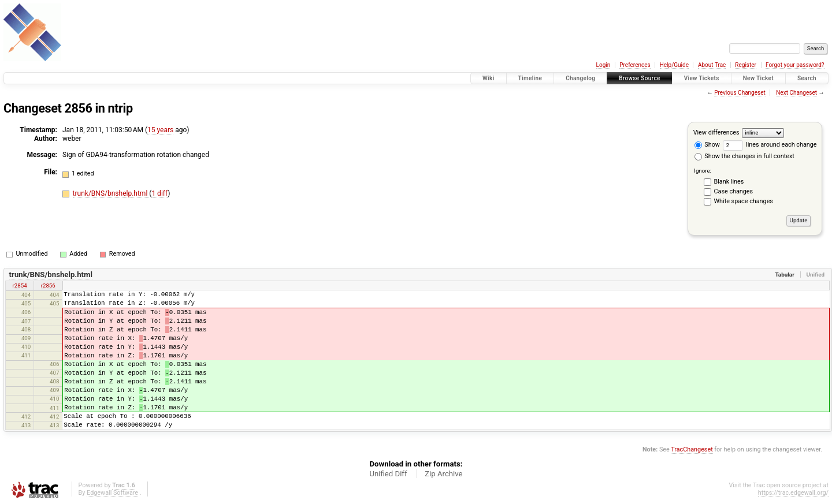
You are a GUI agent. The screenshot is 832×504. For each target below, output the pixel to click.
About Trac (712, 65)
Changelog (580, 78)
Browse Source (640, 78)
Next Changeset (796, 93)
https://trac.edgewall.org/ (793, 493)
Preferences (635, 65)
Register (746, 65)
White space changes (744, 201)
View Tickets (702, 78)
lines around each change (770, 145)
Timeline (530, 78)
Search (807, 78)
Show (707, 145)
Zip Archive (443, 474)
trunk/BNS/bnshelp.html (111, 193)
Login (603, 65)
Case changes (734, 191)
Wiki (489, 78)
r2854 (20, 285)
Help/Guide (674, 65)
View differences (716, 132)
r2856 (48, 285)
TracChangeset (692, 449)
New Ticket (758, 78)
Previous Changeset (740, 93)
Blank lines (729, 182)
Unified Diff (388, 474)
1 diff (159, 193)
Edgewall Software (112, 493)
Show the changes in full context (744, 156)
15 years (160, 130)
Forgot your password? (795, 65)
